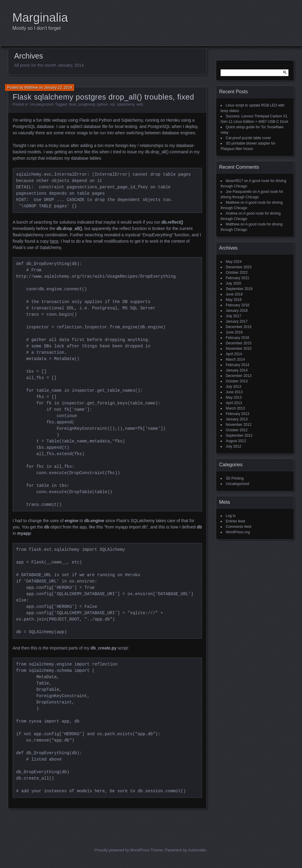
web (140, 104)
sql (112, 104)
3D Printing (235, 478)
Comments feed (239, 527)
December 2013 (239, 376)
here (54, 241)
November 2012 (239, 425)
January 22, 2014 (58, 88)
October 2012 (237, 430)
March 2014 (235, 359)
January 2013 (237, 419)
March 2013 (235, 408)
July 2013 (233, 387)
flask (73, 104)
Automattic (197, 850)
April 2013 (234, 403)
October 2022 (237, 273)
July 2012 (233, 446)
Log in (231, 516)
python (102, 104)
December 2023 (239, 267)
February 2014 (238, 365)
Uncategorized (41, 104)
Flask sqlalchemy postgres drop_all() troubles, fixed (103, 97)
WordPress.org (238, 532)
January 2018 (237, 311)
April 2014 (234, 354)
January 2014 (237, 370)
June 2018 (234, 294)
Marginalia (40, 18)
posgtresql (87, 104)
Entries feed (235, 521)
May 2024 (234, 262)
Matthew (31, 88)
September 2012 (239, 436)
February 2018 (238, 305)
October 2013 (237, 381)
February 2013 (238, 414)
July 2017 (233, 316)
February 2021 (238, 278)
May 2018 (234, 300)
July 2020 (233, 283)
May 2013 (234, 397)
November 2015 (239, 349)
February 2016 (238, 338)
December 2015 (239, 343)
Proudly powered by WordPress (122, 850)
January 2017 (237, 321)
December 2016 (239, 327)
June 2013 (234, 392)
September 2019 (239, 289)
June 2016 (234, 332)
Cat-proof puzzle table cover (248, 138)
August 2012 (236, 441)
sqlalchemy (126, 104)
